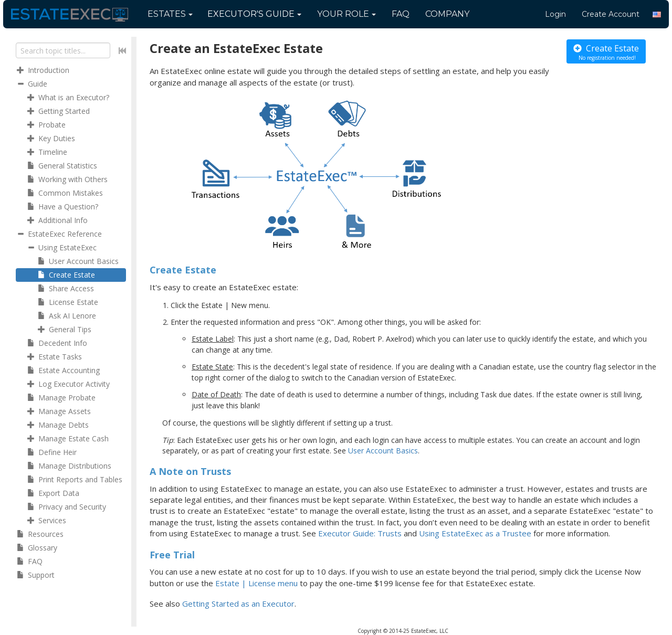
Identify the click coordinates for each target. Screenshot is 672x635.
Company (447, 14)
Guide (254, 14)
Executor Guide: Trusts (360, 533)
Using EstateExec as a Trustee (475, 533)
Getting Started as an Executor (238, 604)
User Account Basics (383, 451)
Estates (170, 14)
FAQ (401, 14)
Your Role (346, 14)
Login (555, 14)
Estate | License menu (256, 583)
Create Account (611, 14)
